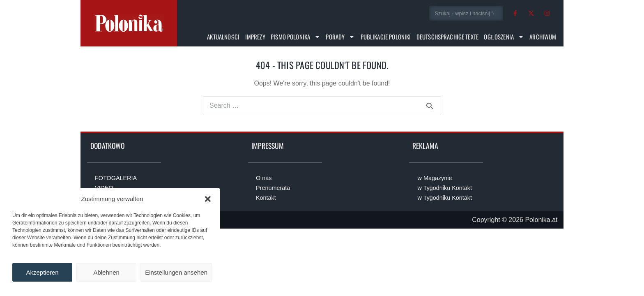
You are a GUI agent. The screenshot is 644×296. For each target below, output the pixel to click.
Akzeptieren (42, 272)
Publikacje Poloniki (386, 37)
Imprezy (255, 37)
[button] (208, 199)
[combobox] (466, 13)
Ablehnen (106, 272)
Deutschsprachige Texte (447, 37)
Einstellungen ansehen (176, 272)
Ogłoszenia (504, 37)
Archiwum (543, 37)
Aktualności (223, 37)
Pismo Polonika (296, 37)
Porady (340, 37)
